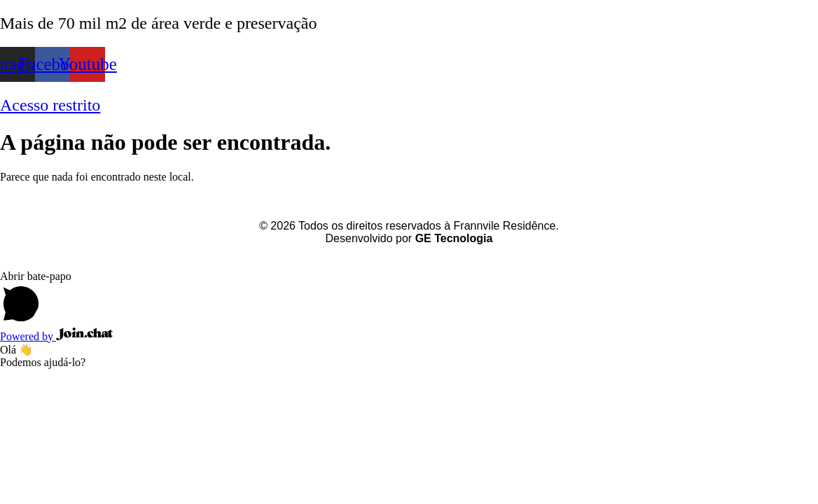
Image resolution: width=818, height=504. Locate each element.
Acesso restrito (50, 105)
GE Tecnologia (454, 238)
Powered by (56, 336)
